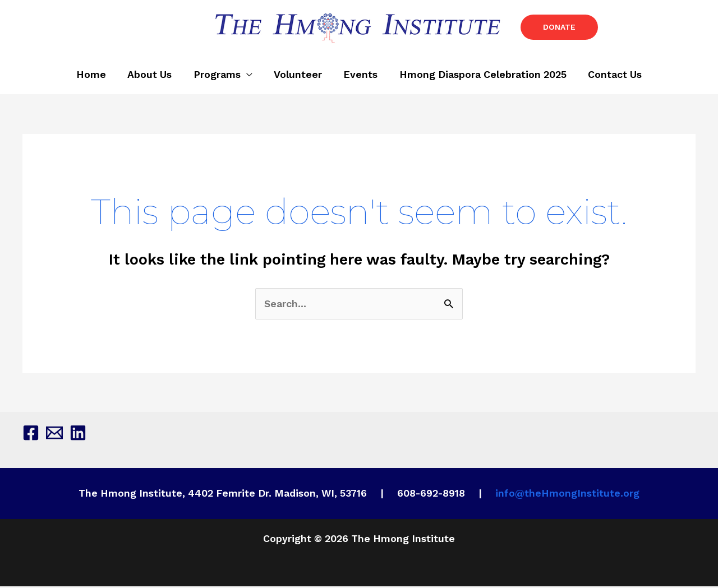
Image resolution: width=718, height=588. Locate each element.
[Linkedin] (78, 434)
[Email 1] (54, 434)
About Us (153, 77)
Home (96, 77)
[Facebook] (31, 434)
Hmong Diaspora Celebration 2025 (480, 77)
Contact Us (610, 77)
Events (359, 77)
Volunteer (298, 77)
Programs (219, 77)
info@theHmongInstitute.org (567, 496)
